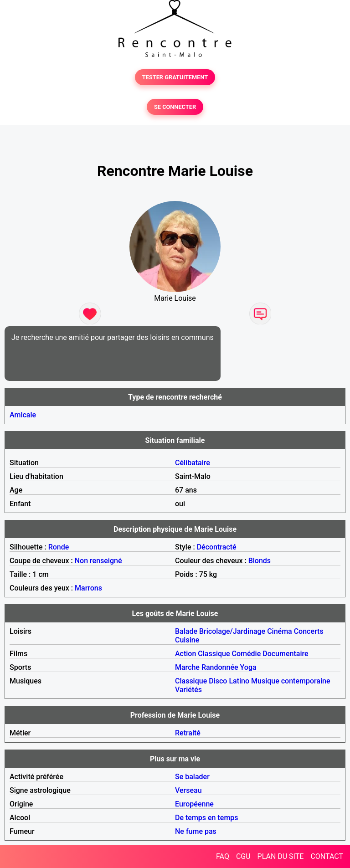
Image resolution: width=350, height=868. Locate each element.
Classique (214, 654)
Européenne (194, 804)
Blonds (260, 561)
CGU (243, 856)
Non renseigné (98, 561)
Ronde (59, 547)
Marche (187, 667)
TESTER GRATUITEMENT (175, 77)
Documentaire (285, 654)
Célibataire (193, 463)
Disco (218, 681)
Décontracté (217, 547)
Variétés (188, 690)
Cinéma (280, 631)
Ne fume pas (196, 831)
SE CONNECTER (175, 107)
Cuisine (187, 640)
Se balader (192, 777)
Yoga (248, 667)
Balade (186, 631)
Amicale (23, 415)
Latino (239, 681)
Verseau (188, 790)
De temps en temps (207, 818)
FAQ (223, 856)
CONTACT (327, 856)
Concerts (309, 631)
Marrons (88, 588)
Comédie (247, 654)
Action (185, 654)
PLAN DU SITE (281, 856)
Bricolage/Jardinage (232, 631)
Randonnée (220, 667)
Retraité (188, 733)
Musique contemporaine (291, 681)
